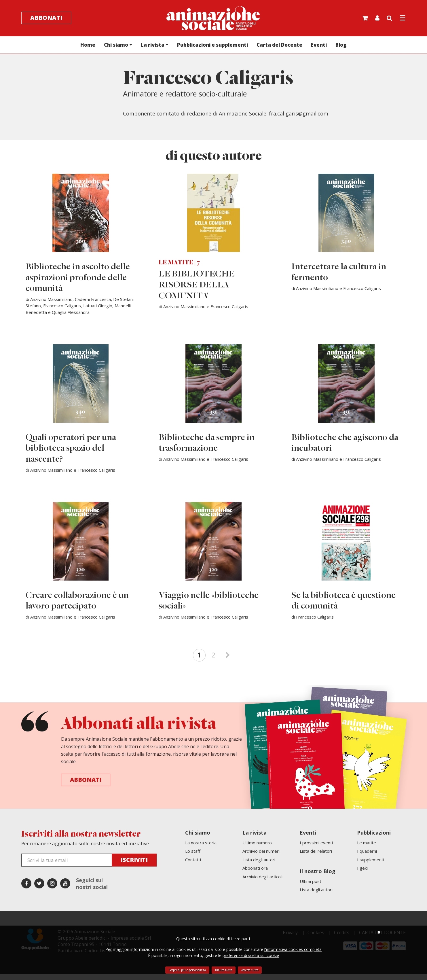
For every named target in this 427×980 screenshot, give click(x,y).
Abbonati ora (255, 874)
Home (88, 45)
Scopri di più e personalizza (187, 970)
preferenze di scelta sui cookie (251, 955)
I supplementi (371, 866)
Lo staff (193, 857)
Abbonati (46, 18)
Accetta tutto (250, 970)
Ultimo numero (257, 849)
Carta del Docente (279, 45)
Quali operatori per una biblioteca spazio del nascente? (71, 453)
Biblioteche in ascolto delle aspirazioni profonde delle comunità (78, 280)
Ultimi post (311, 887)
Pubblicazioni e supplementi (212, 45)
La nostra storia (201, 849)
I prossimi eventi (316, 849)
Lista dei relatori (316, 857)
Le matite (367, 849)
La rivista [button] (153, 45)
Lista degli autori (259, 866)
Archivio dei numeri (261, 857)
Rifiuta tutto (224, 970)
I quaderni (367, 857)
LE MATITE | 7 (179, 266)
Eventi (319, 45)
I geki (362, 874)
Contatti (193, 866)
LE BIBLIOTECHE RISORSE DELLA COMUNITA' (197, 288)
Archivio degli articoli (262, 883)
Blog (341, 45)
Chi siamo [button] (116, 45)
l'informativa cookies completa (293, 949)
